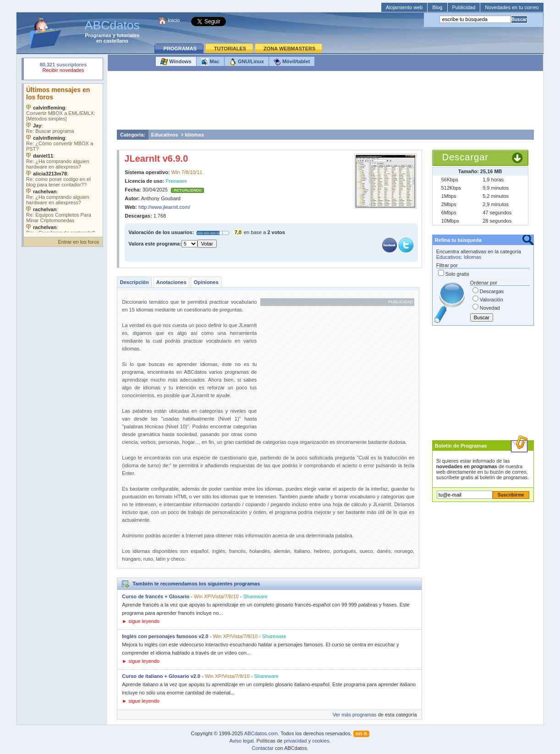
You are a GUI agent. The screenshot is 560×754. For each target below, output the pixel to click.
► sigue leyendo (141, 621)
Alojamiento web (404, 7)
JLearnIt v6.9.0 (156, 158)
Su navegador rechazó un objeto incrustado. (63, 68)
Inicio (174, 20)
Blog (437, 7)
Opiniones (206, 282)
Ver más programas (355, 715)
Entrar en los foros (78, 242)
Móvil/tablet (292, 62)
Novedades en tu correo (512, 7)
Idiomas (195, 135)
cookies (321, 741)
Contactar (263, 748)
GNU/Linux (247, 62)
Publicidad (464, 7)
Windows (176, 62)
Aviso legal (241, 741)
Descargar (465, 157)
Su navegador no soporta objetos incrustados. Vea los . (63, 158)
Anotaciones (171, 282)
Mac (210, 62)
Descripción (135, 282)
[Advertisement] (325, 103)
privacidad (295, 741)
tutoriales (128, 35)
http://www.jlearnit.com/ (164, 207)
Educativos (165, 135)
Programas (98, 35)
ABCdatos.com (261, 733)
